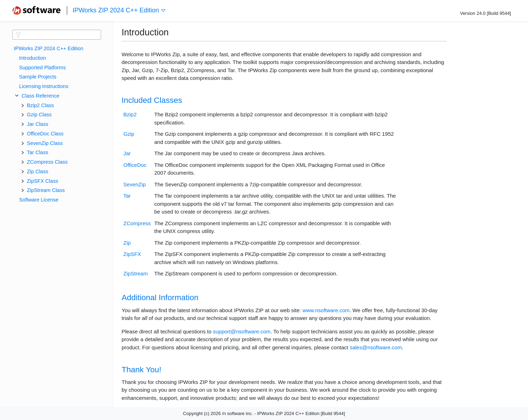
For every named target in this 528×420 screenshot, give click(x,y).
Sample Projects (38, 77)
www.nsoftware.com (326, 310)
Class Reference (39, 96)
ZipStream (136, 273)
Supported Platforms (42, 68)
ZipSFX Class (43, 181)
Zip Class (37, 171)
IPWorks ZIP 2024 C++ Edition (119, 10)
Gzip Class (39, 115)
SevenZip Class (45, 143)
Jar (127, 153)
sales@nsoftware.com (376, 347)
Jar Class (37, 124)
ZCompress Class (47, 162)
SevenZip (134, 184)
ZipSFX (132, 254)
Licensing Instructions (44, 86)
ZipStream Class (46, 190)
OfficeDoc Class (45, 134)
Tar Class (37, 152)
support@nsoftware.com (242, 331)
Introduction (33, 58)
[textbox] (57, 35)
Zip (127, 243)
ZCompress (137, 223)
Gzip (129, 134)
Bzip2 (130, 114)
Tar (127, 196)
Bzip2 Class (40, 105)
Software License (39, 200)
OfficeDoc (135, 165)
